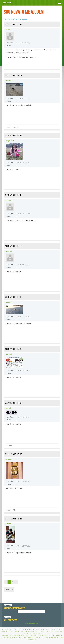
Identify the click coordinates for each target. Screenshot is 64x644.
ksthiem (8, 524)
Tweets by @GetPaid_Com (31, 624)
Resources (5, 635)
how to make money (12, 638)
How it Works (55, 631)
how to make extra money (17, 635)
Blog (61, 631)
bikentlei (9, 354)
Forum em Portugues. (19, 19)
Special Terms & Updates (22, 631)
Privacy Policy (5, 631)
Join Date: (10, 43)
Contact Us (27, 633)
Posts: (9, 46)
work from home (49, 635)
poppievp (9, 302)
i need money (54, 638)
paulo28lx (9, 81)
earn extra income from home (34, 635)
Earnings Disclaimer (44, 631)
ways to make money (34, 638)
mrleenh (9, 459)
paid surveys (23, 638)
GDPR (12, 631)
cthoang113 (10, 200)
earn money (45, 638)
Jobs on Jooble (36, 633)
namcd (8, 408)
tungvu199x (10, 141)
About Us (34, 631)
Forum (6, 19)
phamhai (9, 251)
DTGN (8, 30)
